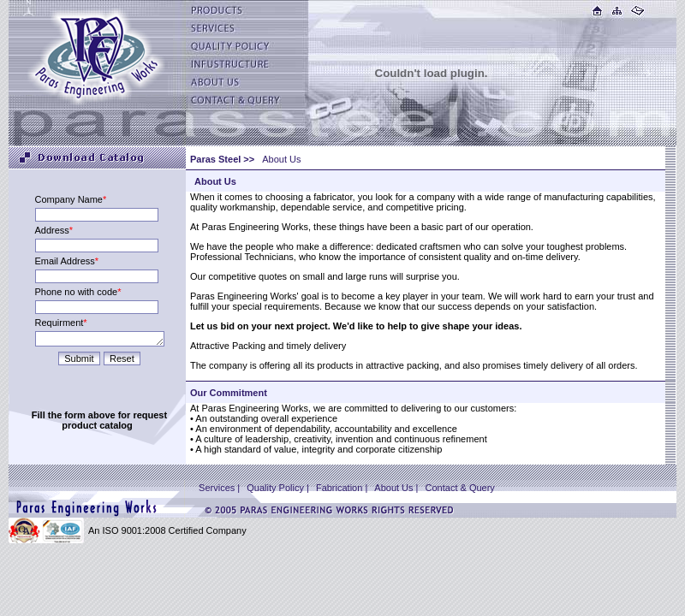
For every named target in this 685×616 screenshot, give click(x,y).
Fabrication (340, 488)
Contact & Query (460, 488)
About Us (393, 488)
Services (217, 488)
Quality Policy (275, 488)
